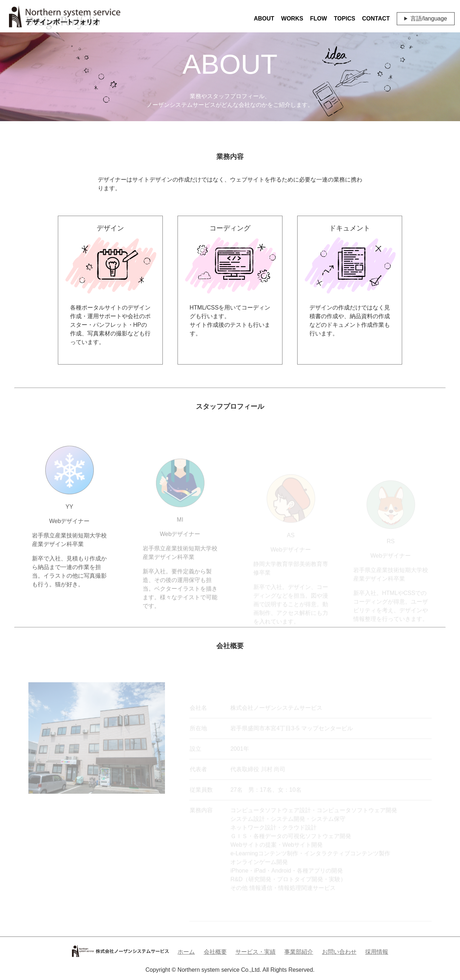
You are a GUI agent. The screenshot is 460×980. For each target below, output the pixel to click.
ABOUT (264, 19)
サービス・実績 (256, 952)
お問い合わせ (339, 952)
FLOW (319, 19)
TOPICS (344, 19)
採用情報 (377, 952)
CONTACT (376, 19)
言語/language (429, 19)
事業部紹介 (299, 952)
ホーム (186, 952)
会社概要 (215, 952)
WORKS (292, 19)
